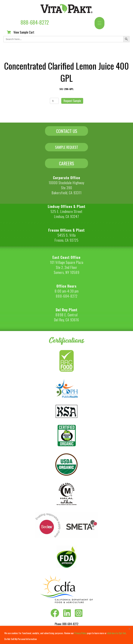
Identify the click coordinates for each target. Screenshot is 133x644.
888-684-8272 (35, 22)
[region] (66, 635)
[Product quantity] (54, 101)
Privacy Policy (80, 633)
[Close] (129, 629)
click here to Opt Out (116, 633)
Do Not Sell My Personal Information (21, 639)
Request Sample (72, 101)
